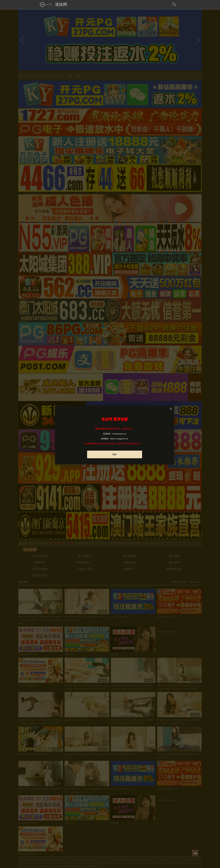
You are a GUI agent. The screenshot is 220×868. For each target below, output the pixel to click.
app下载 (46, 4)
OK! (115, 454)
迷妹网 (61, 5)
